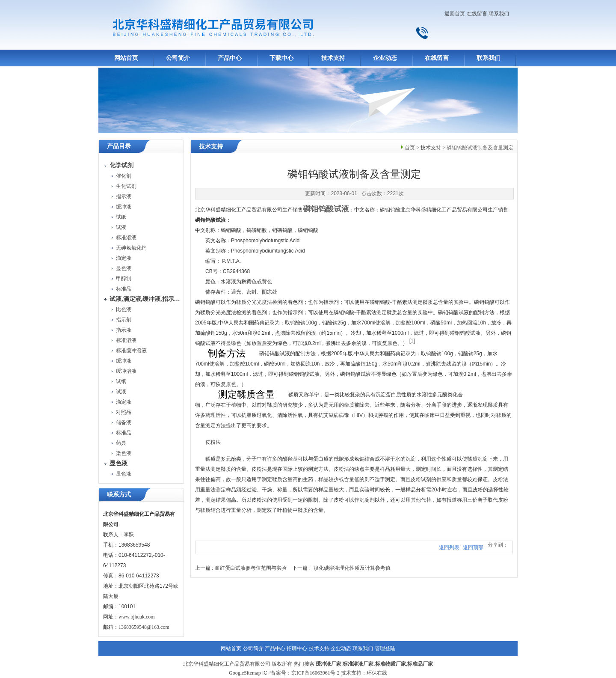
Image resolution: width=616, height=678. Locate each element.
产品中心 (230, 58)
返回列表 (449, 547)
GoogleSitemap (245, 673)
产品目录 (119, 146)
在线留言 (477, 14)
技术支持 (333, 58)
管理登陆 (385, 648)
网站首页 (126, 58)
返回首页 (455, 14)
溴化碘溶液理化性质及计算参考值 (352, 568)
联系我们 (499, 14)
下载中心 (281, 58)
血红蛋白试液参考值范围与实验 (251, 568)
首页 (410, 148)
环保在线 (377, 673)
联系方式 (119, 495)
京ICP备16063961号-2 (315, 673)
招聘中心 (297, 648)
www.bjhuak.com (137, 617)
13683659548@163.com (144, 627)
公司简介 (178, 58)
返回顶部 (473, 547)
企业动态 (385, 58)
